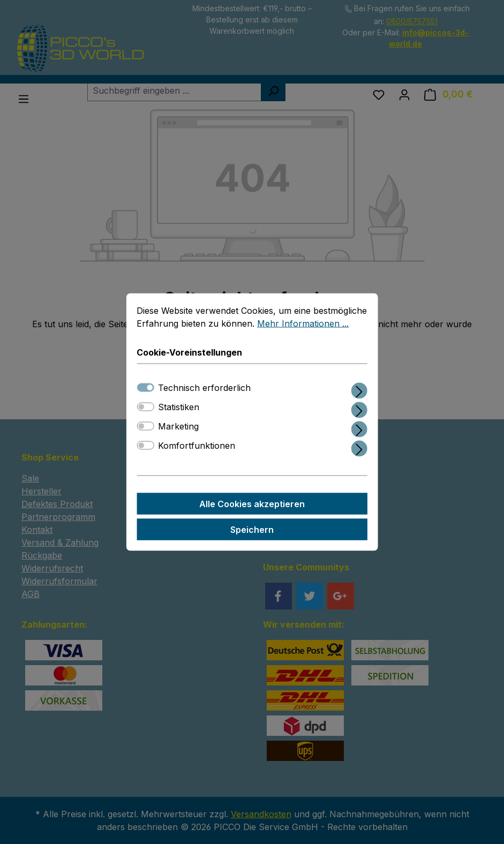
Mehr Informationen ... (303, 324)
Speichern (252, 530)
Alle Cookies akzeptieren (252, 504)
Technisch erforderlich (204, 388)
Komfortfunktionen (197, 446)
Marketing (178, 427)
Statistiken (179, 408)
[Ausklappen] (359, 390)
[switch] (145, 408)
